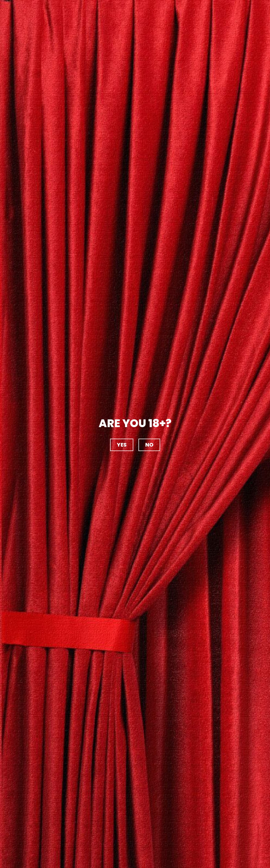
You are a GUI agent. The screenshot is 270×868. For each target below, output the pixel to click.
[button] (122, 445)
